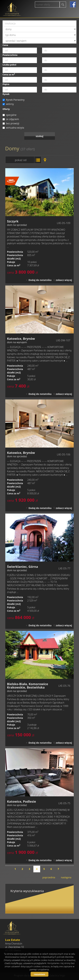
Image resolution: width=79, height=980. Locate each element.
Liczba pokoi (9, 65)
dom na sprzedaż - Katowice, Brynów (39, 455)
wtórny (8, 104)
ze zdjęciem (11, 119)
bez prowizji (11, 123)
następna (66, 877)
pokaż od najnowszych (20, 161)
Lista (38, 160)
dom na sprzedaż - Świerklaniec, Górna (39, 571)
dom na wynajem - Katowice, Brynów (39, 341)
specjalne (9, 115)
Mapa (45, 160)
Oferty (6, 109)
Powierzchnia (10, 55)
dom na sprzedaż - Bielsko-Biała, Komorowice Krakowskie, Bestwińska (39, 689)
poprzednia (49, 877)
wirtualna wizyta (13, 128)
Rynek (6, 94)
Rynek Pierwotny (14, 100)
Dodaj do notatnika (40, 280)
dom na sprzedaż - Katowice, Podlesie (39, 806)
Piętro (6, 84)
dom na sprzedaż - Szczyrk (39, 226)
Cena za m (9, 74)
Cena (5, 45)
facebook (73, 4)
